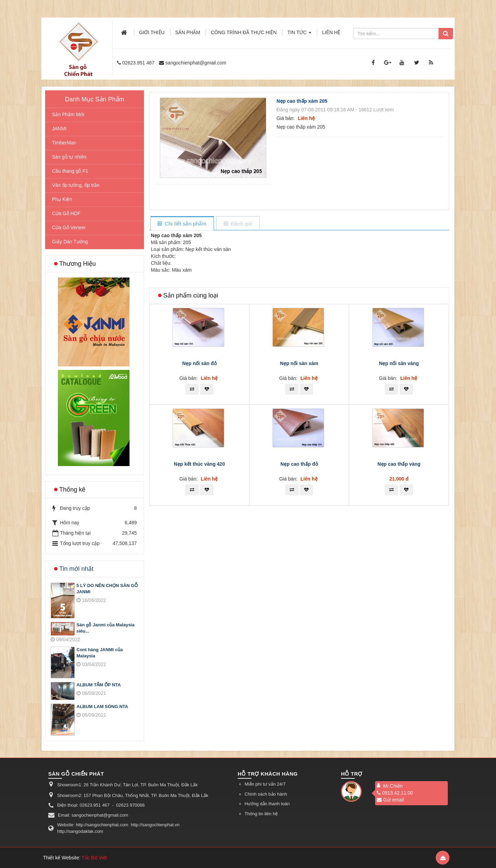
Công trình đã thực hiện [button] (244, 32)
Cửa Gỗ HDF (66, 213)
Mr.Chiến (393, 786)
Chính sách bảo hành (266, 794)
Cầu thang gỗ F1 (70, 171)
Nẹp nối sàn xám (299, 460)
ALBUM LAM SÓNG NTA (102, 706)
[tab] (182, 224)
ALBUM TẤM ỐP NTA (99, 685)
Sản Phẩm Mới (68, 114)
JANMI (59, 129)
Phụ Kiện (62, 199)
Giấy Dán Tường (70, 242)
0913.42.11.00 (395, 793)
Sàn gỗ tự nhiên (69, 157)
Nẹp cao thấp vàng (399, 561)
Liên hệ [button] (331, 32)
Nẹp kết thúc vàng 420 (199, 561)
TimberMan (64, 143)
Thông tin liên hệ (261, 814)
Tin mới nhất (76, 569)
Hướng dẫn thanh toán (267, 804)
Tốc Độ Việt (94, 858)
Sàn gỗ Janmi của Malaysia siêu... (105, 628)
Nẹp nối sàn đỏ (199, 460)
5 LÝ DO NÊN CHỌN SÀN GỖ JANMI (107, 589)
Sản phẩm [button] (188, 32)
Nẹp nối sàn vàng (399, 460)
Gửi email (390, 800)
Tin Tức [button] (299, 34)
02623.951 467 (138, 63)
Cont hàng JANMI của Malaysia (100, 653)
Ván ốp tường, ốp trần (76, 185)
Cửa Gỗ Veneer (69, 228)
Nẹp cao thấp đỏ (299, 561)
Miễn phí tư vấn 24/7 (265, 784)
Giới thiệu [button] (152, 32)
